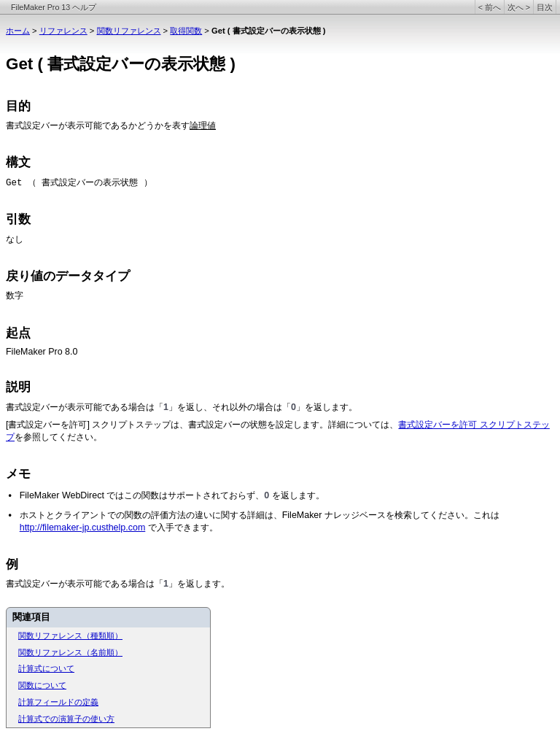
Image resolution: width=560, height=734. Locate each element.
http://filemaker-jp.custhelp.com (83, 528)
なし (15, 239)
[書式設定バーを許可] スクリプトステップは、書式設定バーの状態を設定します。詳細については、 (202, 425)
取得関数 (186, 31)
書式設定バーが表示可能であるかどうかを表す (98, 125)
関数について (42, 685)
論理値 (203, 125)
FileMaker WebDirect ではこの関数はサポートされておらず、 (142, 495)
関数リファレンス (129, 31)
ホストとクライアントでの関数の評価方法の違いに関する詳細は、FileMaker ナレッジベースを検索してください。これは (260, 515)
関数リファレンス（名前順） (70, 652)
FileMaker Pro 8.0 (42, 352)
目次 (545, 7)
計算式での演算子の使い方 (66, 719)
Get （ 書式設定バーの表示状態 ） (79, 183)
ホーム (18, 31)
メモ (18, 474)
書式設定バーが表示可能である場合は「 (85, 407)
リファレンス (63, 31)
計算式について (46, 668)
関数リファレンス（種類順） (70, 636)
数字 (15, 295)
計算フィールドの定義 (58, 702)
